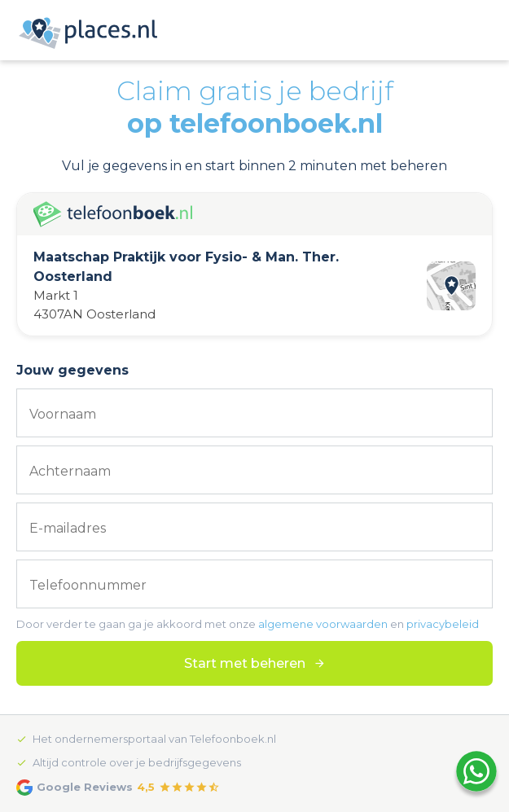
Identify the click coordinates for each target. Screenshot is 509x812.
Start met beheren (245, 663)
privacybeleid (443, 624)
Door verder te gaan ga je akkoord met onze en (248, 624)
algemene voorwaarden (323, 624)
